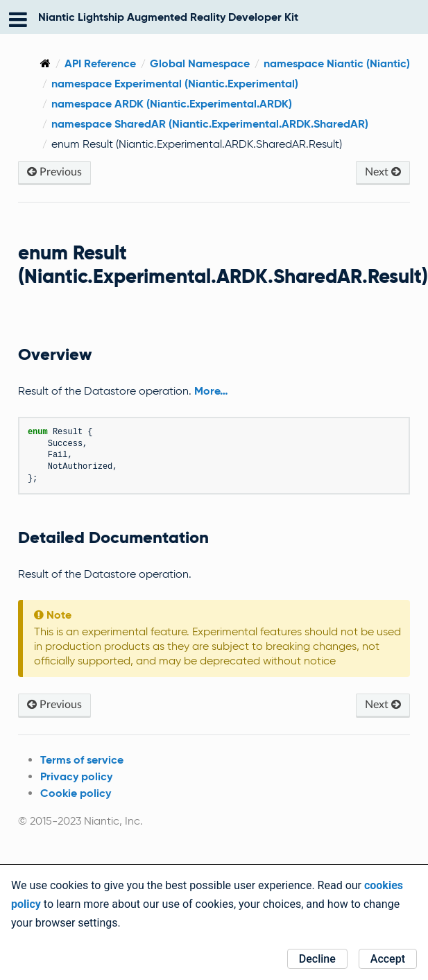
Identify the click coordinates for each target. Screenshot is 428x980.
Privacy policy (76, 776)
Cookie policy (76, 793)
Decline (317, 959)
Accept (388, 959)
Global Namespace (200, 63)
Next (383, 172)
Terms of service (82, 760)
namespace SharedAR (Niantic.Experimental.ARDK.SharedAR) (210, 124)
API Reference (100, 63)
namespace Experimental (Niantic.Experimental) (175, 84)
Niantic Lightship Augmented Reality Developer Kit (168, 17)
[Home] (45, 63)
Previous (54, 172)
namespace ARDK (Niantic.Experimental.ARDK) (172, 104)
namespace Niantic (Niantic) (337, 63)
